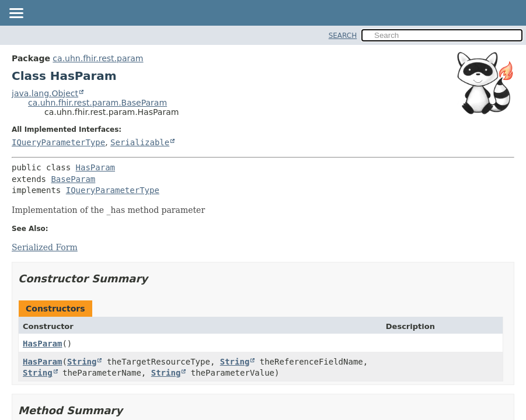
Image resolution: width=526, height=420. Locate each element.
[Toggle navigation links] (16, 14)
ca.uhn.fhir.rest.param (98, 58)
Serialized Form (45, 247)
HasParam (95, 167)
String (82, 362)
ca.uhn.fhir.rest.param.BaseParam (97, 103)
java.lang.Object (45, 93)
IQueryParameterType (58, 142)
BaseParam (73, 179)
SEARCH (343, 36)
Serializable (140, 142)
